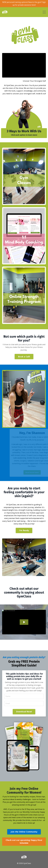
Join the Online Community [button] (24, 832)
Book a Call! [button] (24, 357)
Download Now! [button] (24, 712)
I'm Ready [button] (24, 530)
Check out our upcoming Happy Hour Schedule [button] (24, 841)
